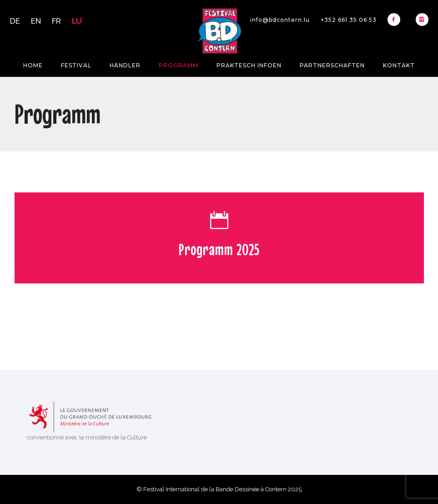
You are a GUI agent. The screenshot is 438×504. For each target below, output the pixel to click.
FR (56, 21)
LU (77, 21)
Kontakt (399, 65)
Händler (125, 65)
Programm (179, 65)
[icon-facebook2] (396, 20)
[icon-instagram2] (422, 20)
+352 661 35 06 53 (349, 20)
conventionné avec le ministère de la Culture (87, 437)
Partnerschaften (332, 65)
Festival (76, 65)
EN (36, 21)
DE (15, 21)
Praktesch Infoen (249, 65)
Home (33, 65)
